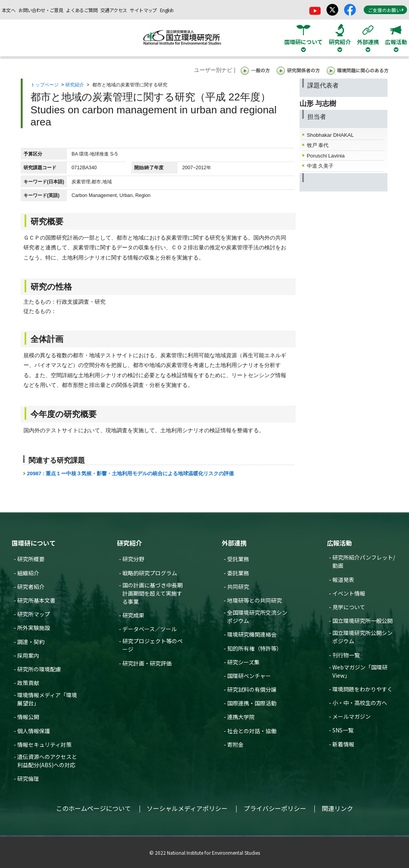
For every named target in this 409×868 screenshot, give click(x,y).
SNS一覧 (343, 730)
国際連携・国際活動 (252, 703)
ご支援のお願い (386, 10)
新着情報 (343, 744)
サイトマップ (143, 10)
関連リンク (337, 808)
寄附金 (235, 745)
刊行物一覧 (346, 655)
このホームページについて (93, 808)
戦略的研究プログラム (150, 573)
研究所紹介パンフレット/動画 (364, 561)
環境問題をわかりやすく (362, 689)
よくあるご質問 (82, 10)
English (167, 10)
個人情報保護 (34, 731)
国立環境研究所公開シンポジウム (362, 637)
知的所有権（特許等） (255, 648)
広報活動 (339, 543)
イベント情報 (349, 593)
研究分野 (133, 559)
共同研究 (238, 587)
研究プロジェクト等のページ (152, 645)
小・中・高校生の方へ (360, 703)
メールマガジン (352, 716)
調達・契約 (31, 642)
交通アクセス (114, 10)
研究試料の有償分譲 (252, 689)
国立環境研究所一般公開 (362, 621)
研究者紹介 (31, 587)
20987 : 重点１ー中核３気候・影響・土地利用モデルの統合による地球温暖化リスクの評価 (130, 473)
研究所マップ (34, 614)
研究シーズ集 (243, 662)
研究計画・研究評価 (147, 663)
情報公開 (28, 717)
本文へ (9, 10)
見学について (349, 607)
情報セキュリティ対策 (44, 745)
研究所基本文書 (36, 600)
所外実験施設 (34, 628)
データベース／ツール (150, 629)
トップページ (45, 85)
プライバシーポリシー (275, 808)
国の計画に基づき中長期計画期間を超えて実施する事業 (152, 593)
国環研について (34, 543)
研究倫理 (28, 779)
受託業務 (238, 559)
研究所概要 (31, 559)
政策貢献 (28, 683)
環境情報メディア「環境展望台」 (47, 699)
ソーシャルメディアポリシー (187, 808)
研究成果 (133, 615)
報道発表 (343, 580)
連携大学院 (241, 717)
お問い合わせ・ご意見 (41, 10)
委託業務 (238, 573)
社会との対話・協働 (252, 731)
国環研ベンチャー (249, 676)
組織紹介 (28, 573)
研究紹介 (75, 85)
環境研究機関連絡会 (252, 634)
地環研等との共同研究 (255, 600)
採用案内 (28, 655)
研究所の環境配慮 (39, 669)
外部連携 (234, 543)
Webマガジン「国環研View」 (360, 671)
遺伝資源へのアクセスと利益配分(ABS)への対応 (47, 761)
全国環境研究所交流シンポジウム (257, 617)
